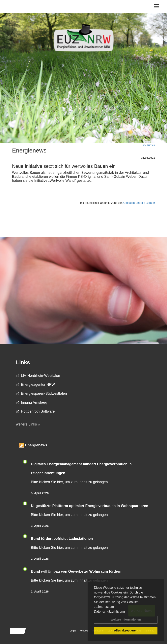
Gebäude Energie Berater (139, 203)
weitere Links (28, 424)
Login (73, 631)
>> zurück (149, 145)
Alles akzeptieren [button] (126, 630)
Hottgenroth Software (35, 411)
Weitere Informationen (126, 620)
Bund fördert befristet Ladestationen (62, 539)
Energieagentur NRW (36, 385)
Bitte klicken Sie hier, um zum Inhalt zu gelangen (69, 482)
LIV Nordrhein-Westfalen (38, 376)
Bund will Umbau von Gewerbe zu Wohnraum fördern (76, 571)
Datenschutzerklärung (109, 611)
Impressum (106, 607)
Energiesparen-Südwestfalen (42, 393)
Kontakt (84, 631)
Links (23, 362)
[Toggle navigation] (156, 6)
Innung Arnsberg (32, 402)
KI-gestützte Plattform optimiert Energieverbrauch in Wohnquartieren (90, 506)
